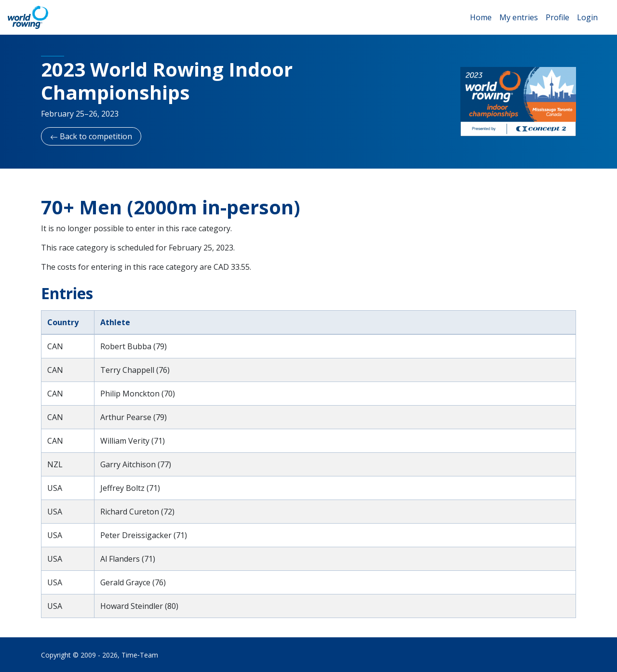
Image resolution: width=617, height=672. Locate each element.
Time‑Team (140, 655)
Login (587, 17)
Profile (557, 17)
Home (481, 17)
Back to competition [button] (91, 136)
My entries (519, 17)
